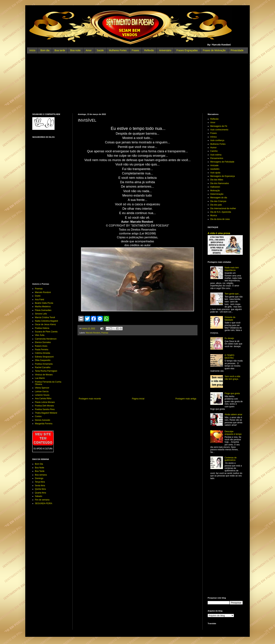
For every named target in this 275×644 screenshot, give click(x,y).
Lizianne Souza (42, 395)
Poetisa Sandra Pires (45, 409)
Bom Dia (39, 464)
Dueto (38, 296)
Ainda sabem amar (234, 414)
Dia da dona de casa (220, 219)
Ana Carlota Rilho (43, 399)
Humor (213, 148)
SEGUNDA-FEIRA (44, 503)
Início (32, 50)
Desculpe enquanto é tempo (233, 433)
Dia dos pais (216, 205)
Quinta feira (40, 489)
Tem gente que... (232, 294)
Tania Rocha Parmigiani (46, 371)
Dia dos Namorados (220, 183)
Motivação (215, 191)
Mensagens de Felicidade (222, 162)
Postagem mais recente (90, 399)
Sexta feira (40, 486)
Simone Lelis (41, 314)
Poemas (105, 333)
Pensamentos (217, 158)
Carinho (214, 151)
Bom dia (45, 50)
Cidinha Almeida (43, 353)
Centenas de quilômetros (231, 459)
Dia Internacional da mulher (223, 208)
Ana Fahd (39, 300)
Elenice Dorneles (43, 342)
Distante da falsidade (230, 318)
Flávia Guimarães (43, 310)
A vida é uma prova (219, 233)
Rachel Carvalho (43, 367)
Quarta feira (40, 493)
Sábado (38, 496)
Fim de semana (42, 500)
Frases (135, 50)
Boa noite (76, 50)
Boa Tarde (40, 471)
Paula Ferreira (42, 350)
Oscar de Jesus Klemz (45, 324)
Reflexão (149, 50)
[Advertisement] (137, 83)
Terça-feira (40, 482)
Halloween (215, 187)
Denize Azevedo (43, 420)
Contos (38, 416)
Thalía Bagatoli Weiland (46, 413)
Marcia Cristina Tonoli (45, 317)
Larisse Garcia (42, 391)
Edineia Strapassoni (44, 357)
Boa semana (41, 475)
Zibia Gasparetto (43, 360)
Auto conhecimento (219, 130)
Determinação (217, 194)
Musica (214, 215)
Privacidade (237, 50)
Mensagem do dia (219, 198)
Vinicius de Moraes (44, 375)
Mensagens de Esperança (222, 176)
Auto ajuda (215, 173)
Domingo (39, 478)
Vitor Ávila (40, 335)
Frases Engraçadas (187, 50)
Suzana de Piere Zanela (46, 332)
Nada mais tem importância (232, 269)
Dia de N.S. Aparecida (221, 212)
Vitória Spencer (42, 388)
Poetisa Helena (42, 328)
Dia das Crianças (218, 201)
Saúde (100, 50)
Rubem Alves (41, 346)
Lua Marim (40, 378)
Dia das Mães (217, 180)
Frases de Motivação (214, 50)
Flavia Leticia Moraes (45, 402)
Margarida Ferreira (44, 424)
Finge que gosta (232, 393)
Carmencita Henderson (46, 339)
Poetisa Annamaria (44, 364)
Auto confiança (217, 140)
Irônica (213, 137)
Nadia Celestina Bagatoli (46, 321)
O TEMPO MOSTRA (229, 357)
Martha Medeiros (43, 307)
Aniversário (165, 50)
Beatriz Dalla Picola (44, 303)
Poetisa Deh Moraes (44, 406)
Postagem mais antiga (186, 399)
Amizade (214, 165)
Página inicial (138, 399)
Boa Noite (40, 468)
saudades (215, 169)
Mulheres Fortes (118, 50)
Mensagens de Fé (219, 126)
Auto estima (216, 155)
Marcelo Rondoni (93, 333)
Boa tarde (60, 50)
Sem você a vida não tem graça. (232, 378)
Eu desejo (229, 338)
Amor (89, 50)
